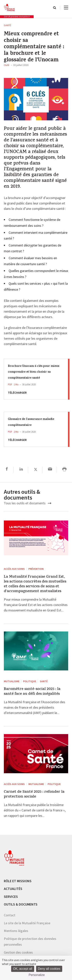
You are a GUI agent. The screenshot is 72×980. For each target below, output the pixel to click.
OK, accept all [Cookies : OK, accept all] (23, 969)
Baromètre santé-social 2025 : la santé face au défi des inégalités (32, 692)
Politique (30, 681)
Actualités (13, 889)
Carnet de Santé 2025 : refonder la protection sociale (34, 794)
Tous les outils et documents (28, 503)
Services (11, 897)
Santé (7, 25)
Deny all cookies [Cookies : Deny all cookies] (49, 969)
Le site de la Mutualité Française (27, 923)
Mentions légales (16, 931)
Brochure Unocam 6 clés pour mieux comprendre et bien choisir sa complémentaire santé (34, 372)
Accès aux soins (14, 569)
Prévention (36, 569)
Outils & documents (21, 904)
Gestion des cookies (18, 952)
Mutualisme (12, 681)
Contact (10, 915)
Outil (7, 65)
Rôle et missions (18, 881)
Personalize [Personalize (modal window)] (37, 975)
